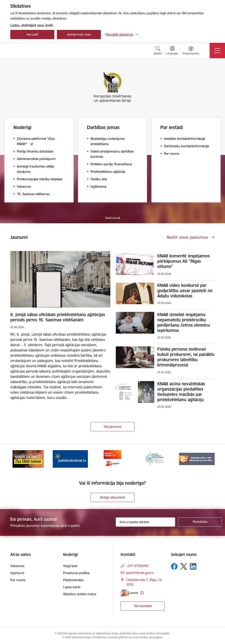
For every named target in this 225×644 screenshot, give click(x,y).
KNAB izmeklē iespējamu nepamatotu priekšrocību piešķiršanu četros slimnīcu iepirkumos (184, 322)
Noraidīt (32, 34)
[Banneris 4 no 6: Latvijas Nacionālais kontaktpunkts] (155, 459)
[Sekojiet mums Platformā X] (184, 566)
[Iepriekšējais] (18, 459)
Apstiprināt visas (79, 34)
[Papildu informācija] (142, 593)
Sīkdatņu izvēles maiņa (80, 594)
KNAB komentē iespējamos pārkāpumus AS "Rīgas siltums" (183, 261)
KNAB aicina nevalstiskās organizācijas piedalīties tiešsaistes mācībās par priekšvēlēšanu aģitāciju (181, 392)
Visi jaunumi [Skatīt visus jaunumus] (112, 427)
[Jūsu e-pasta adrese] (145, 522)
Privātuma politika (76, 573)
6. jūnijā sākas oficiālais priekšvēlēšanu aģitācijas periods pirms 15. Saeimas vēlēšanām (58, 317)
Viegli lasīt (70, 566)
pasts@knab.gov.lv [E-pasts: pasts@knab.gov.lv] (140, 573)
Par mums (18, 580)
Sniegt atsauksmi (112, 497)
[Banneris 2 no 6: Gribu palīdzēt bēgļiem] (70, 459)
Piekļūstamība (73, 580)
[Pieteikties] (200, 522)
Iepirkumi (17, 573)
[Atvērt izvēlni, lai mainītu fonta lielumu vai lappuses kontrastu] (191, 51)
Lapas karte (72, 587)
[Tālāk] (207, 459)
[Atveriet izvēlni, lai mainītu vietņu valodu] (172, 51)
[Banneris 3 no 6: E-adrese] (112, 459)
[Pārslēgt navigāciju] (217, 51)
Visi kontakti (143, 606)
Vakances (17, 566)
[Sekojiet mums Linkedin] (193, 566)
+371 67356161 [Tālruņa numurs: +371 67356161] (138, 566)
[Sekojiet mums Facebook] (174, 566)
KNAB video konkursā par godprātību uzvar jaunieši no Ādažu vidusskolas (185, 291)
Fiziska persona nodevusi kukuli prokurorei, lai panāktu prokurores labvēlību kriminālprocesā (186, 357)
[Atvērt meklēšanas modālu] (158, 51)
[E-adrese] (129, 593)
